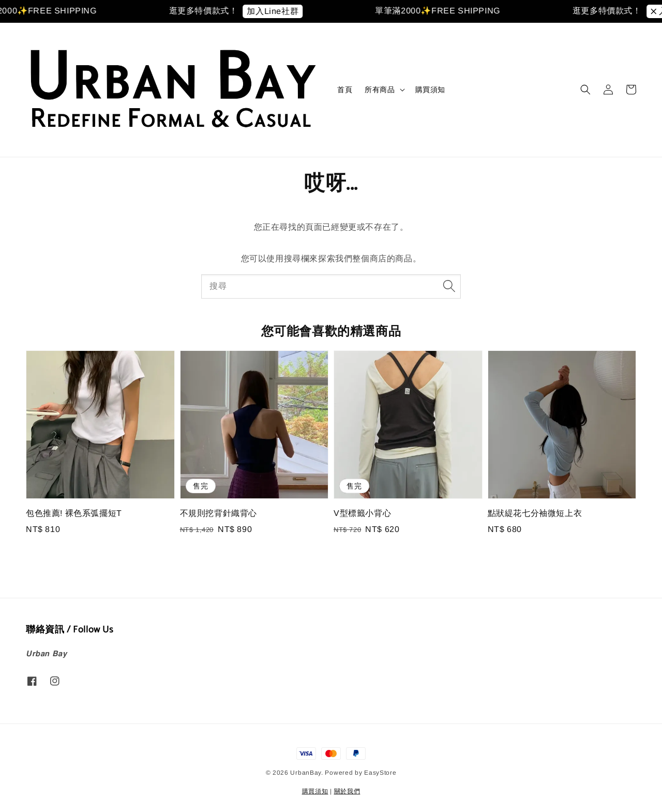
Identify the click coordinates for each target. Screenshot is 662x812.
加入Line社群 (279, 11)
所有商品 (380, 90)
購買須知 (430, 90)
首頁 (345, 90)
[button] (585, 90)
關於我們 (347, 791)
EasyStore (380, 773)
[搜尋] (449, 286)
